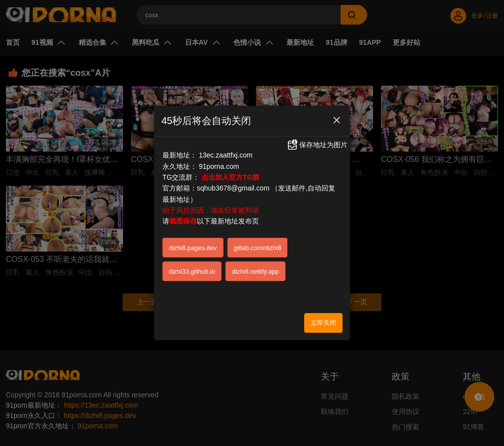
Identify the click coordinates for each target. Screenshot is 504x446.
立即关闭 (323, 320)
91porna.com (219, 163)
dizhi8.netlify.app (255, 269)
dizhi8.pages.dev (193, 245)
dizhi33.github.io (192, 269)
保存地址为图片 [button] (317, 142)
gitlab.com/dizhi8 (258, 245)
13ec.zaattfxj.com (226, 153)
